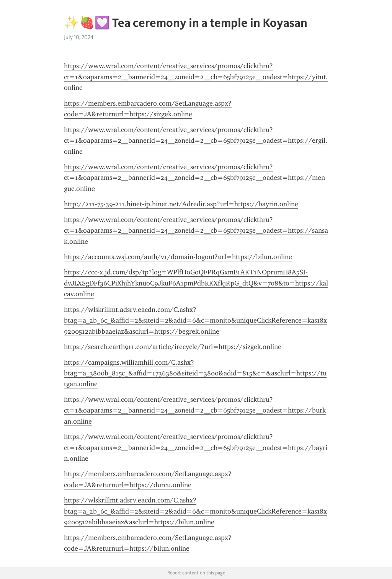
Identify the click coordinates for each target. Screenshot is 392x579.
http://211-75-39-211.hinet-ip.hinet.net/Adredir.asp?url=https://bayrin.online (181, 204)
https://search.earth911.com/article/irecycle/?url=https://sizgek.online (173, 347)
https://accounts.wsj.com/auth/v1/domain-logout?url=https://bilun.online (178, 257)
